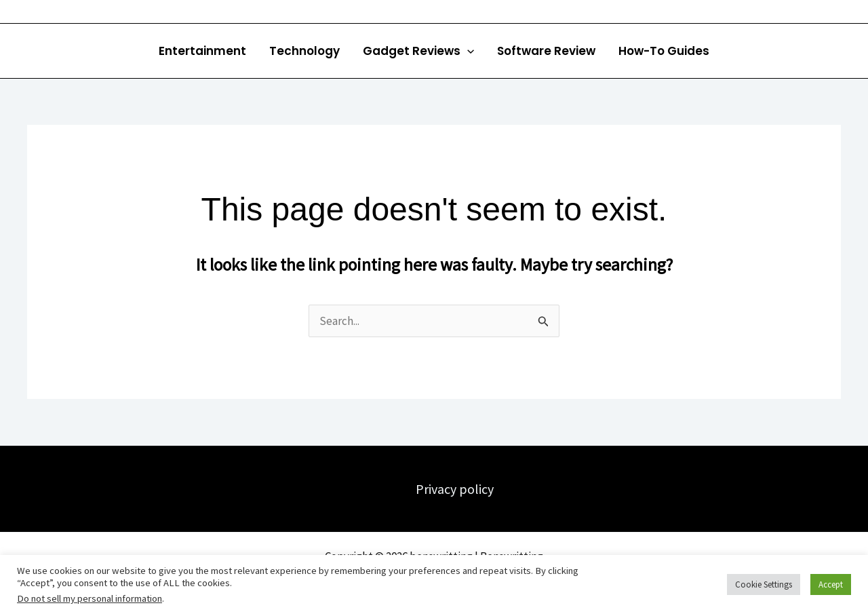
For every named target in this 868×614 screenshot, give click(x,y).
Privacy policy (455, 489)
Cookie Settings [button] (764, 584)
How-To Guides (664, 51)
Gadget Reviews (418, 51)
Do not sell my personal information (90, 598)
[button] (467, 51)
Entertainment (202, 51)
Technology (304, 51)
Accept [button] (831, 584)
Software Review (546, 51)
